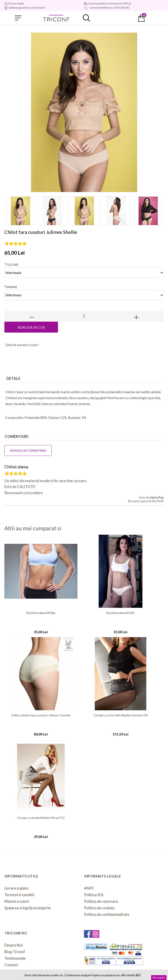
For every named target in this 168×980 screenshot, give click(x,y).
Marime (11, 287)
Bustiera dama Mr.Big (41, 613)
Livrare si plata (16, 888)
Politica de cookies (99, 908)
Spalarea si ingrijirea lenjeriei (28, 908)
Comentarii (17, 436)
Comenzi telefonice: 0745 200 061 (109, 8)
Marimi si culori (17, 901)
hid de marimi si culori (22, 345)
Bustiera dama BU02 (120, 613)
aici (138, 975)
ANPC (89, 888)
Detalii (13, 378)
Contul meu (114, 18)
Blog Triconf (15, 952)
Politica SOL (94, 895)
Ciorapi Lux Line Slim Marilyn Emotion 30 (121, 715)
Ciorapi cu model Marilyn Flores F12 (41, 818)
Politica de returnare (101, 901)
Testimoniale (15, 958)
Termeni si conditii (19, 895)
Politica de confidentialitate (107, 914)
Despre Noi (14, 945)
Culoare (11, 264)
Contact (11, 965)
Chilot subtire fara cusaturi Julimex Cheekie (41, 715)
